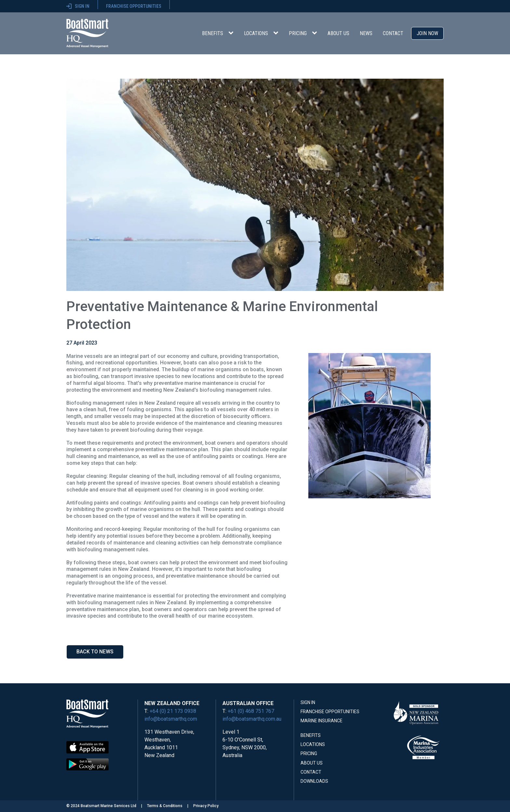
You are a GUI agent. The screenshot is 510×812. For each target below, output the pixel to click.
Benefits (213, 33)
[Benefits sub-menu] (232, 33)
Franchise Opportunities (330, 712)
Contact (393, 33)
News (366, 33)
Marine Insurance (322, 721)
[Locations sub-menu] (277, 33)
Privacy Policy (206, 806)
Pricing (298, 33)
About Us (338, 33)
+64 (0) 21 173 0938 (173, 711)
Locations (256, 33)
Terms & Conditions (165, 806)
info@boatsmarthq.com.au (252, 719)
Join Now (427, 33)
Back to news (95, 652)
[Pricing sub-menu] (316, 33)
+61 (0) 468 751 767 (251, 711)
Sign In (308, 702)
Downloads (314, 781)
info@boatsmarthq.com (171, 719)
